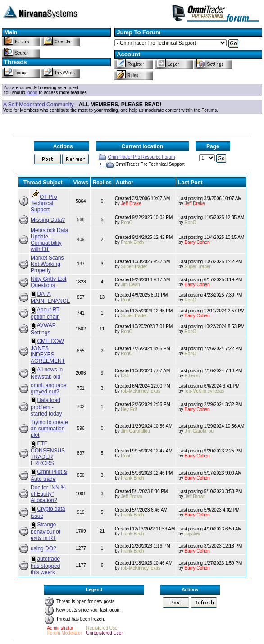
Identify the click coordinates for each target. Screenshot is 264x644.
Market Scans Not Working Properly (47, 264)
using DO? (43, 548)
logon (32, 93)
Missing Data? (48, 220)
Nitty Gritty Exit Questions (48, 282)
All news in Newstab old (47, 373)
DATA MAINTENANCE (50, 297)
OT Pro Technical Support (44, 203)
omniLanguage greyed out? (48, 388)
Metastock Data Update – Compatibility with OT (49, 240)
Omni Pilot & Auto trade (49, 475)
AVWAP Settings (43, 329)
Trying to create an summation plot (49, 429)
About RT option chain (45, 313)
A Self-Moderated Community (39, 105)
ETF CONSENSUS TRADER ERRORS (48, 453)
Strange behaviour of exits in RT (46, 531)
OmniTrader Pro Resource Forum (142, 157)
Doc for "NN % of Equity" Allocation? (48, 494)
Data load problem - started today (46, 407)
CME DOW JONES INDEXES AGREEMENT (48, 351)
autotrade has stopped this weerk (45, 566)
